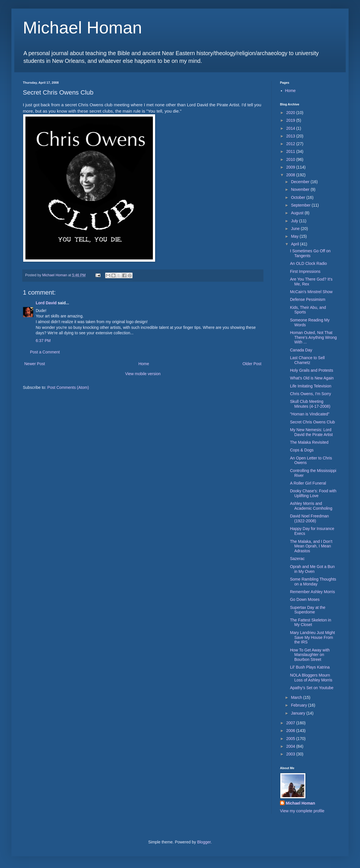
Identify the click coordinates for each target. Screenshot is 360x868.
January (299, 713)
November (301, 189)
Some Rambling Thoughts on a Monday (313, 582)
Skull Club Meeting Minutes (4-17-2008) (310, 404)
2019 (291, 120)
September (301, 205)
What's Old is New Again (312, 378)
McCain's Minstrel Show (311, 292)
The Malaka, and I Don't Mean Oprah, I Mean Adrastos (311, 546)
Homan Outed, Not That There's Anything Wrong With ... (313, 337)
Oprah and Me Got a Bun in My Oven (312, 569)
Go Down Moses (305, 599)
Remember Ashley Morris (312, 592)
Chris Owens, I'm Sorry (310, 394)
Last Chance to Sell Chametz (307, 360)
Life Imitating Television (311, 386)
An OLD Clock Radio (308, 263)
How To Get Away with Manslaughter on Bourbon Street (310, 655)
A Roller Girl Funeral (308, 483)
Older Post (252, 364)
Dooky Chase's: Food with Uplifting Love (313, 493)
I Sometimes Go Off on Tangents (310, 253)
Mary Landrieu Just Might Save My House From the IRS (312, 637)
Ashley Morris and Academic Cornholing (311, 506)
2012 (291, 144)
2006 (291, 731)
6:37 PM (43, 341)
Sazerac (297, 559)
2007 (291, 723)
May (295, 236)
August (298, 213)
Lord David (46, 303)
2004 (291, 746)
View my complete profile (302, 811)
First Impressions (305, 271)
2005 (291, 739)
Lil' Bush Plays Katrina (310, 667)
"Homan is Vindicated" (310, 414)
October (299, 197)
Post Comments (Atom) (68, 387)
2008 (291, 175)
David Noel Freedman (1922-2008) (309, 518)
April (295, 244)
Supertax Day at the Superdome (308, 610)
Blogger (204, 842)
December (301, 182)
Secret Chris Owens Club (312, 422)
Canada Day (301, 350)
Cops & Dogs (302, 450)
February (299, 705)
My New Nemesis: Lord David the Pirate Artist (311, 432)
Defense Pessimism (308, 299)
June (296, 229)
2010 (291, 159)
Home (144, 364)
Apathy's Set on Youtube (312, 688)
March (297, 697)
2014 (291, 128)
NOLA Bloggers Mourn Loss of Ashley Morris (311, 678)
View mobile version (143, 374)
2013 (291, 136)
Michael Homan (82, 28)
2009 (291, 167)
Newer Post (35, 364)
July (295, 221)
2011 (291, 151)
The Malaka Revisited (309, 442)
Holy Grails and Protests (312, 370)
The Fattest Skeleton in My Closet (311, 622)
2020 (291, 113)
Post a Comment (45, 352)
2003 (291, 754)
